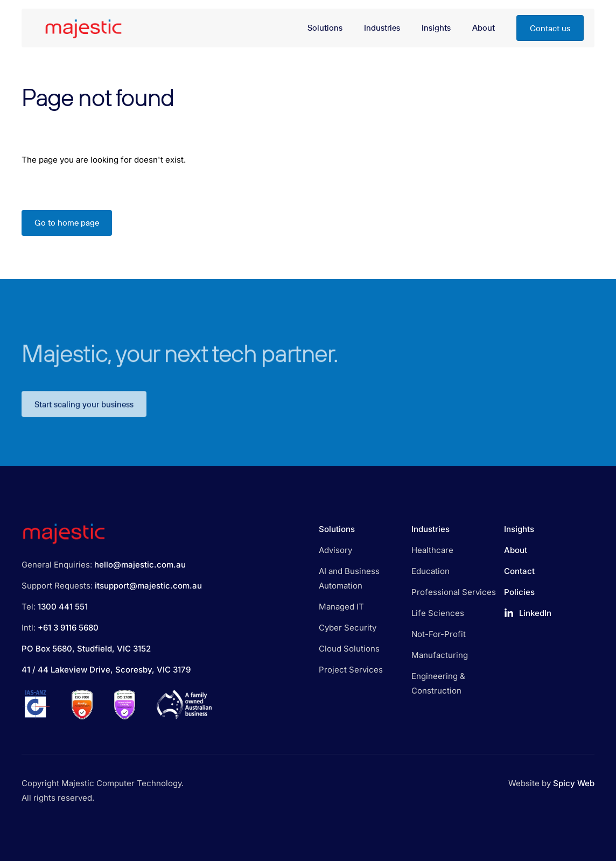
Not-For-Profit (439, 634)
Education (430, 571)
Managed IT (341, 607)
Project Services (351, 670)
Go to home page (67, 223)
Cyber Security (348, 628)
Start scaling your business (84, 412)
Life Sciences (438, 613)
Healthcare (432, 550)
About (516, 550)
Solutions (337, 529)
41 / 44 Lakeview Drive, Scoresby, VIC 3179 (106, 670)
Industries (430, 529)
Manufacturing (440, 655)
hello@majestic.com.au (140, 565)
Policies (519, 592)
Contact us (550, 28)
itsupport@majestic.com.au (148, 586)
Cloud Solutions (349, 649)
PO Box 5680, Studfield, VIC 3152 (86, 649)
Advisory (335, 550)
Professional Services (454, 592)
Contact (519, 571)
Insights (519, 529)
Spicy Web (574, 783)
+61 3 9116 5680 (68, 628)
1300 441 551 (63, 607)
